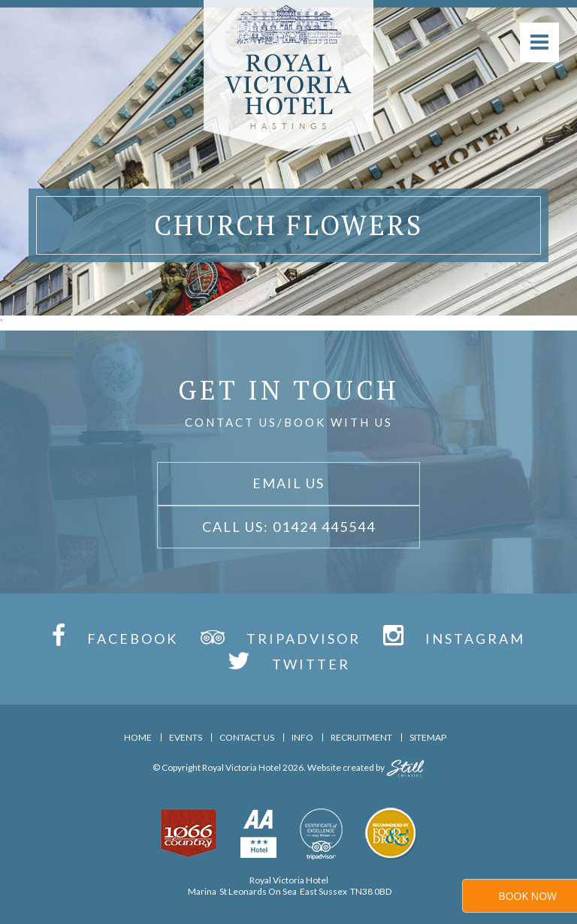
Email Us (288, 483)
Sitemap (428, 737)
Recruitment (361, 737)
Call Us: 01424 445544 (289, 527)
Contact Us (247, 737)
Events (186, 737)
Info (302, 737)
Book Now (528, 896)
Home (138, 737)
